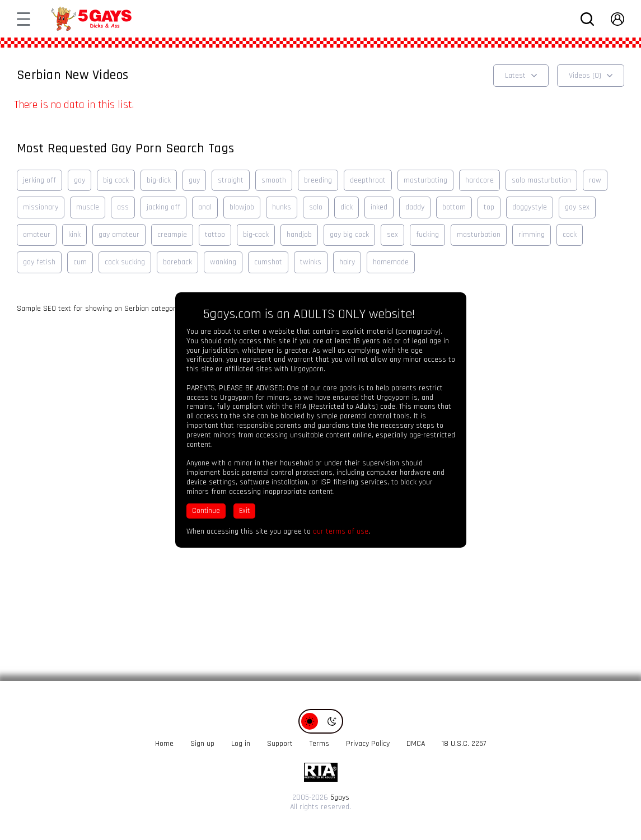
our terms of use (341, 531)
